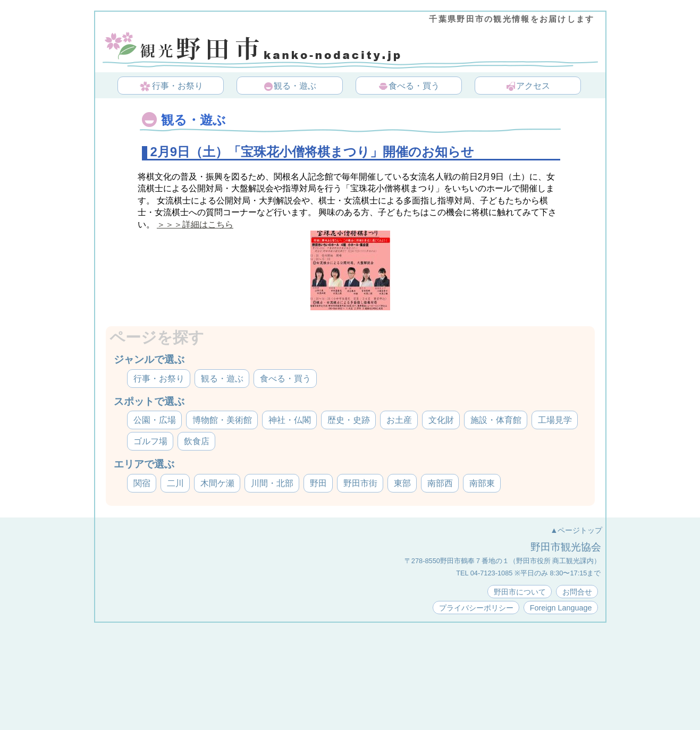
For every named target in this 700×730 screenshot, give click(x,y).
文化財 (441, 420)
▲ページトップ (576, 530)
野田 (318, 483)
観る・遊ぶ (290, 87)
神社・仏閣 (290, 420)
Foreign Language (561, 608)
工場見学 (555, 420)
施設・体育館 (496, 420)
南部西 (440, 483)
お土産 (399, 420)
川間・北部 (272, 483)
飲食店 (197, 441)
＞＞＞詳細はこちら (195, 224)
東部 (402, 483)
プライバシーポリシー (476, 608)
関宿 (142, 483)
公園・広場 (155, 420)
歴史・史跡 (349, 420)
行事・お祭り (171, 87)
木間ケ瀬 (217, 483)
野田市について (520, 592)
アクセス (528, 87)
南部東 (482, 483)
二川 (175, 483)
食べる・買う (409, 87)
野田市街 (360, 483)
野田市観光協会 (566, 547)
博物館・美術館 (222, 420)
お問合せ (577, 592)
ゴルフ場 (150, 441)
